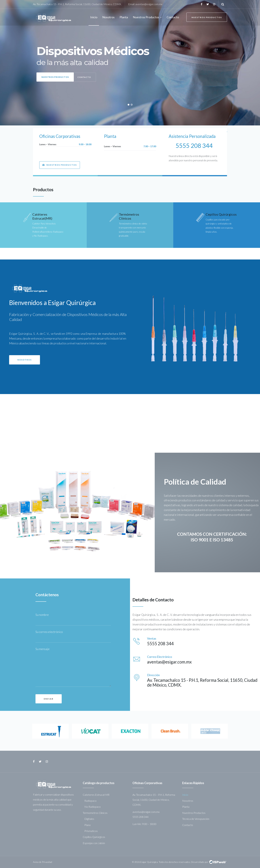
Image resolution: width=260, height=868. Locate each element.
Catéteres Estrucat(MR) (42, 216)
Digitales (89, 819)
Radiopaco (90, 801)
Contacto (188, 825)
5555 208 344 (194, 146)
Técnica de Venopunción (196, 819)
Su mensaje (43, 649)
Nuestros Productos (207, 17)
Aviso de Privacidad (43, 862)
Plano (88, 825)
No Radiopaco (93, 807)
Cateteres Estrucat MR (96, 795)
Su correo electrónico (50, 632)
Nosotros (188, 801)
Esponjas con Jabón (94, 843)
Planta (186, 807)
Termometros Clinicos (95, 813)
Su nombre (43, 615)
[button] (60, 165)
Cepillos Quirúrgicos (221, 214)
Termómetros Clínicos (129, 216)
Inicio (185, 795)
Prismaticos (91, 831)
